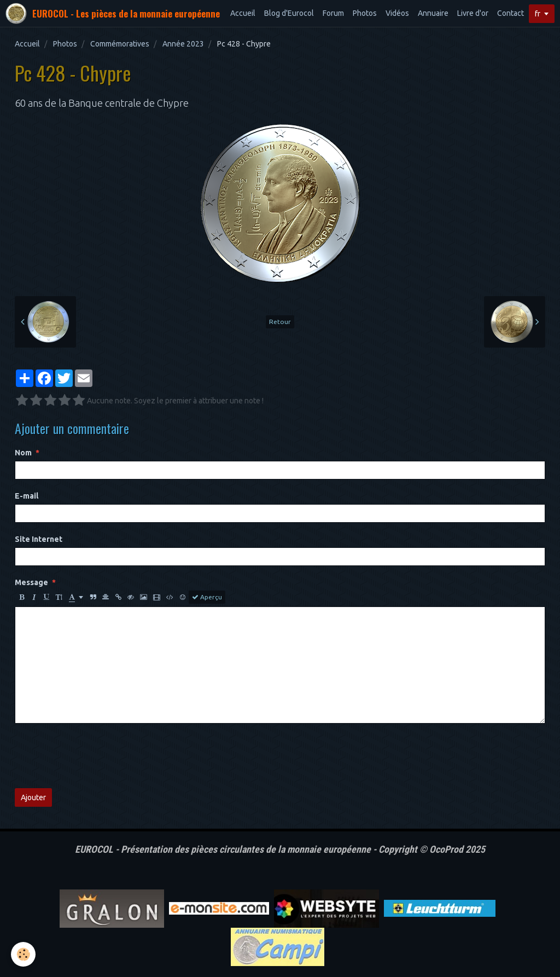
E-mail (27, 496)
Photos (365, 13)
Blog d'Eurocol (289, 13)
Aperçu (207, 597)
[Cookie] (23, 954)
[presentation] (98, 756)
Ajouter (33, 797)
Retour (280, 322)
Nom (23, 453)
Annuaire (433, 13)
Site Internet (39, 539)
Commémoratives (120, 44)
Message (31, 582)
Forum (333, 13)
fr (538, 14)
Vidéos (397, 13)
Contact (511, 13)
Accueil (243, 13)
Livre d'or (473, 13)
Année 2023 (183, 44)
